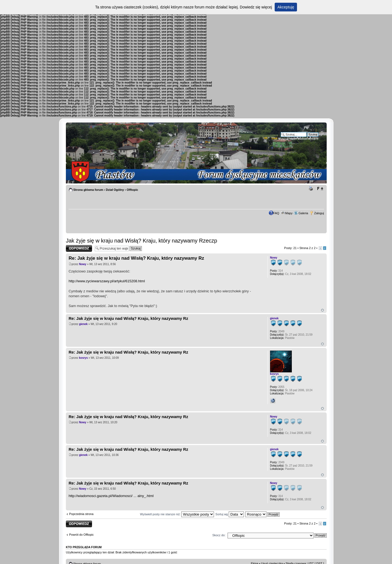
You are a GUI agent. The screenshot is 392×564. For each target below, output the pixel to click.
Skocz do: (219, 535)
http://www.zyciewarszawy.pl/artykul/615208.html (107, 281)
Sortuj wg (230, 514)
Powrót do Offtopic (81, 535)
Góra (322, 310)
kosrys (83, 358)
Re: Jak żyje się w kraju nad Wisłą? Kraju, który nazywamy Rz (136, 258)
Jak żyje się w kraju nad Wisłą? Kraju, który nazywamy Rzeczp (142, 241)
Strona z (307, 248)
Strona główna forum (88, 190)
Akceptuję (286, 7)
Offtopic (132, 190)
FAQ (276, 213)
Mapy (289, 213)
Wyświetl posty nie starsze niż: (177, 514)
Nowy (83, 264)
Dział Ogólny (115, 190)
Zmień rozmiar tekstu (320, 189)
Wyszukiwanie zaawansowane (298, 139)
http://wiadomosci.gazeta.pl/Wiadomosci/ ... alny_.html (111, 496)
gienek (83, 324)
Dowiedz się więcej (256, 7)
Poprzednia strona (81, 514)
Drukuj (312, 189)
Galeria (303, 213)
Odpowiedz (79, 248)
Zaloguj (319, 213)
